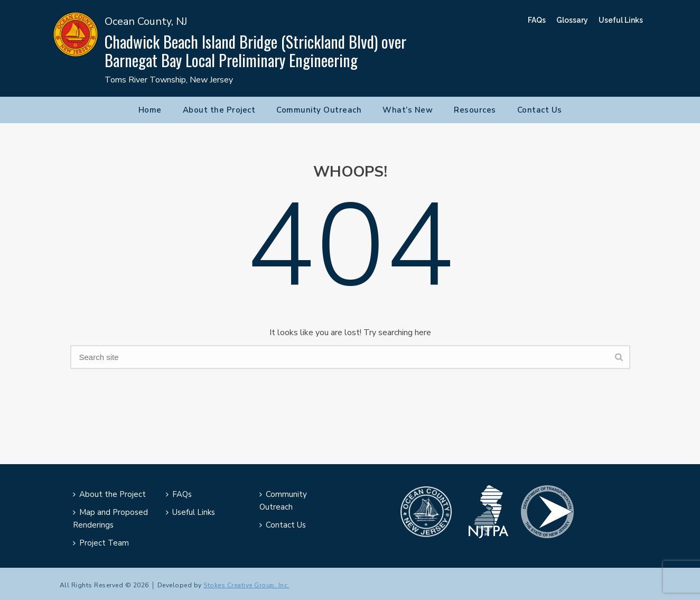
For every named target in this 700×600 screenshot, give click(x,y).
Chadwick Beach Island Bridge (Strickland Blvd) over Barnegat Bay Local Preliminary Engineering (255, 51)
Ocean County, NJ (146, 21)
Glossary (572, 20)
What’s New (408, 110)
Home (150, 110)
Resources (475, 110)
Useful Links (621, 20)
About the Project (219, 110)
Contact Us (540, 110)
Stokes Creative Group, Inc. (246, 585)
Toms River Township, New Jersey (169, 80)
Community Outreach (319, 110)
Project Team (101, 543)
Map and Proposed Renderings (110, 519)
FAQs (537, 20)
